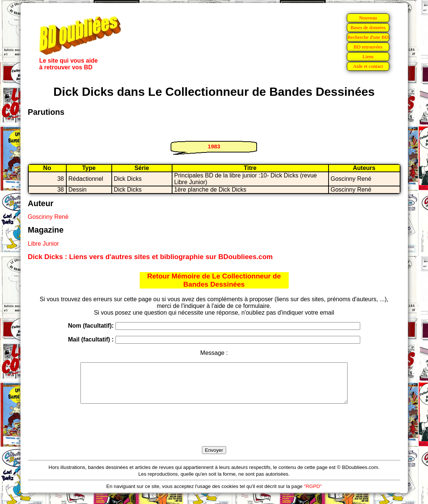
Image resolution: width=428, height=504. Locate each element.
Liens (368, 56)
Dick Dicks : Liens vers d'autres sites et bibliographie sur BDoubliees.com (150, 257)
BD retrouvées (368, 47)
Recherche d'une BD (368, 37)
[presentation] (214, 434)
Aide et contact (368, 66)
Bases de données (368, 27)
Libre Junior (44, 244)
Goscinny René (48, 217)
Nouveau (368, 18)
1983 (214, 146)
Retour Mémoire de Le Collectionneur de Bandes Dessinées (214, 280)
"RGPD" (313, 494)
